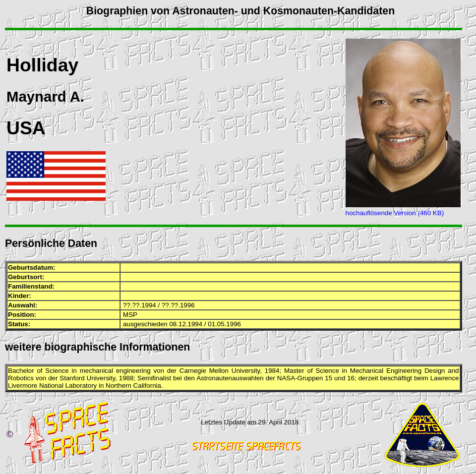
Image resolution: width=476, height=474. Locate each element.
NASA (286, 378)
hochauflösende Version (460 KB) (395, 213)
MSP (130, 315)
